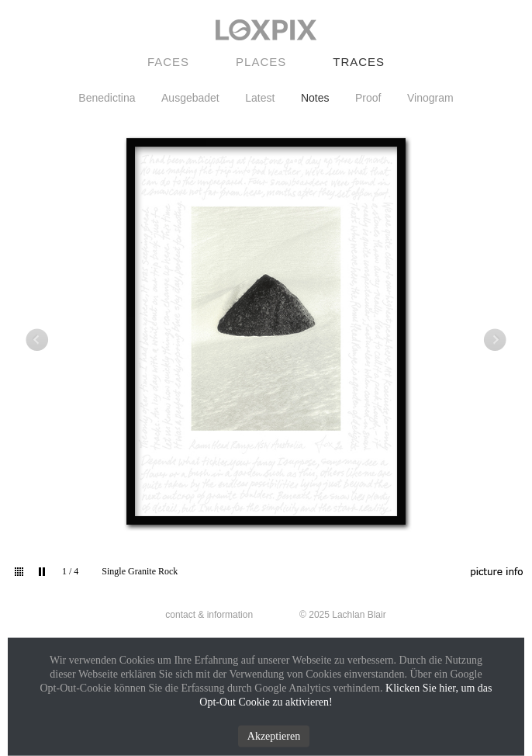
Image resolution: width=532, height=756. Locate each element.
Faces (168, 62)
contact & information (209, 615)
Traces (359, 62)
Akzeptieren (274, 736)
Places (261, 62)
